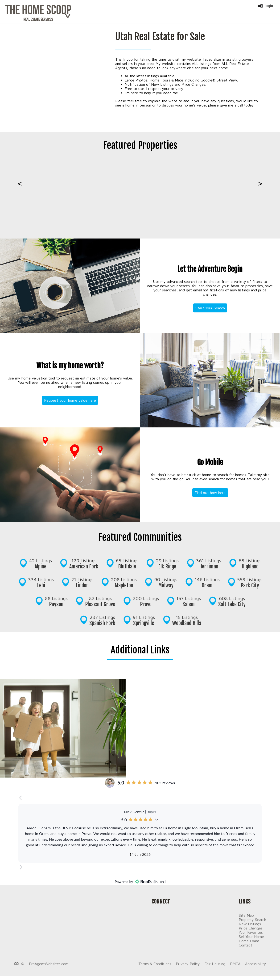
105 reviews (165, 783)
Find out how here (210, 493)
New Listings (250, 924)
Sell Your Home (251, 937)
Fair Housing (215, 964)
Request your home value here (70, 400)
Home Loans (249, 941)
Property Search (252, 920)
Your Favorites (251, 932)
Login (265, 6)
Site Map (246, 915)
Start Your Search (210, 308)
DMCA (235, 964)
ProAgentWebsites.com (49, 964)
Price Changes (251, 928)
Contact (245, 945)
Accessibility (256, 964)
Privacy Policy (188, 964)
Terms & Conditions (155, 964)
